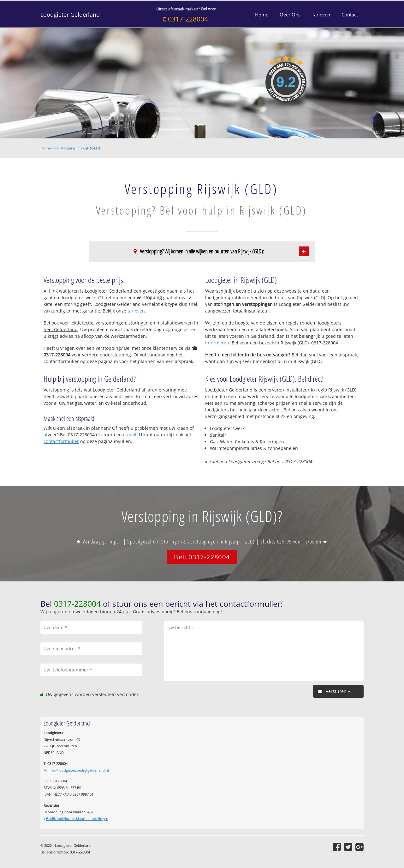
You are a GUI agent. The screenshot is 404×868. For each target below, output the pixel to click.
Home (46, 148)
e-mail (130, 435)
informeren (217, 343)
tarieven (136, 311)
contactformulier (61, 441)
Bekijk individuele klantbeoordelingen (77, 819)
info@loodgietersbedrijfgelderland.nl (79, 770)
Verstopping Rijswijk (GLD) (77, 148)
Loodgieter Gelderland (70, 15)
